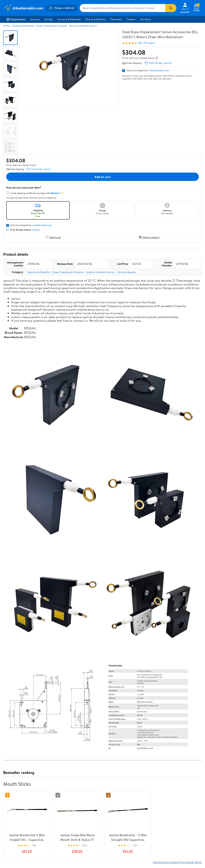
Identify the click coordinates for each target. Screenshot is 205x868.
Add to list (53, 237)
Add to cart (102, 177)
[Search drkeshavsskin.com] (123, 8)
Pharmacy (116, 19)
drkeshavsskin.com (159, 70)
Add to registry (149, 237)
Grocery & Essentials (69, 19)
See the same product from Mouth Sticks (177, 862)
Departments (16, 19)
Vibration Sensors (126, 272)
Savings (49, 19)
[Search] (171, 8)
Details (36, 230)
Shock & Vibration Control (83, 26)
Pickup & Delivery (96, 19)
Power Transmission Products (52, 26)
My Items (146, 19)
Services (35, 19)
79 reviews (149, 43)
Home (6, 26)
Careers (131, 19)
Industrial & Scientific (23, 26)
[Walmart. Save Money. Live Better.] (24, 8)
